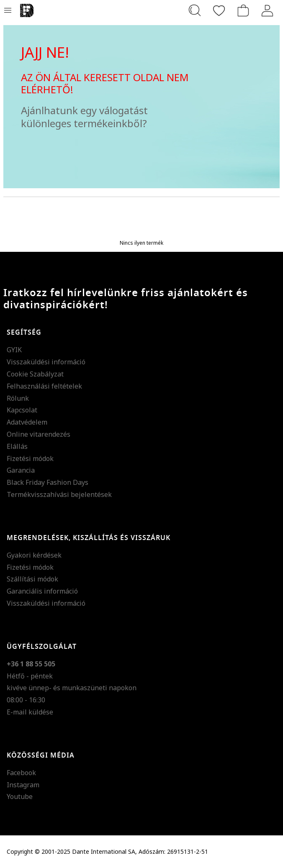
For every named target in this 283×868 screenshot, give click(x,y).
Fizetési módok (30, 458)
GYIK (14, 350)
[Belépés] (268, 10)
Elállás (17, 446)
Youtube (20, 796)
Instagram (23, 785)
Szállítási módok (32, 579)
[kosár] (243, 10)
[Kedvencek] (219, 10)
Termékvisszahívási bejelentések (59, 494)
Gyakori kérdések (34, 555)
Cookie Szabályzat (35, 374)
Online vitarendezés (39, 434)
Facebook (21, 773)
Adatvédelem (27, 422)
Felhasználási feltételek (44, 386)
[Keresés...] (195, 10)
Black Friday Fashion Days (48, 482)
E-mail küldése (30, 712)
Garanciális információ (42, 591)
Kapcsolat (22, 410)
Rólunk (18, 398)
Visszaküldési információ (46, 362)
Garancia (21, 470)
